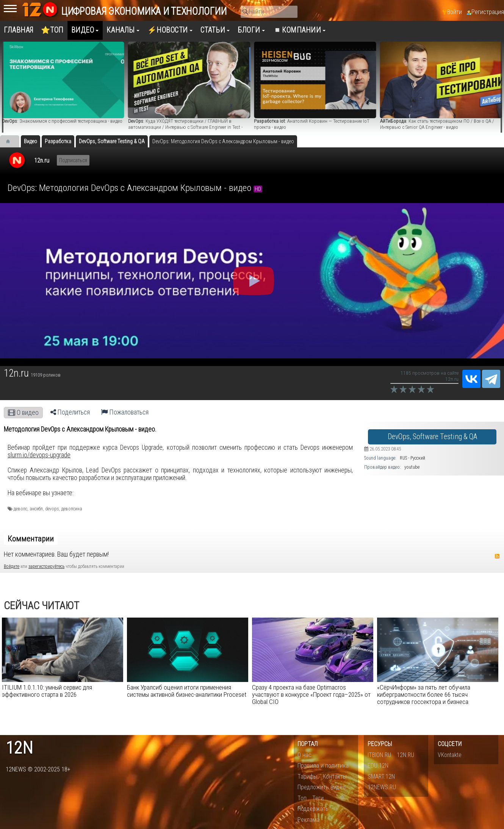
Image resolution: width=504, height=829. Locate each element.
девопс (20, 509)
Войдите (12, 566)
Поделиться (70, 412)
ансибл (36, 509)
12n (19, 748)
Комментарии (31, 539)
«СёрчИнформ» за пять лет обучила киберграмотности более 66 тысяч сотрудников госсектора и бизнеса (424, 694)
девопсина (72, 509)
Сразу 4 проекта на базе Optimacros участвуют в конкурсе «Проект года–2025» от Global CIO (311, 694)
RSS (497, 556)
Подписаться (73, 160)
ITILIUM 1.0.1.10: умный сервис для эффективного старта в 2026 (47, 691)
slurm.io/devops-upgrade (39, 455)
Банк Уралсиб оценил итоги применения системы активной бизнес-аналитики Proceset (187, 691)
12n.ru (42, 160)
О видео (23, 413)
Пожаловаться (125, 412)
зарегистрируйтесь (46, 566)
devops (52, 509)
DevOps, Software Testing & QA (432, 437)
